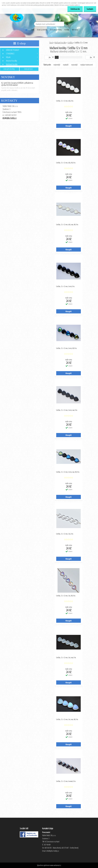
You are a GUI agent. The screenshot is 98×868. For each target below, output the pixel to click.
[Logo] (16, 17)
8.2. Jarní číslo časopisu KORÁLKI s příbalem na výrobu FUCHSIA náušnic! (17, 84)
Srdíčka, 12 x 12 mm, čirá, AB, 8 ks (66, 596)
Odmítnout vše (75, 9)
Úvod (51, 43)
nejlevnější (57, 65)
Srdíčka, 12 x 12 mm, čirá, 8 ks (65, 534)
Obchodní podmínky (56, 30)
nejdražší (66, 65)
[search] (67, 25)
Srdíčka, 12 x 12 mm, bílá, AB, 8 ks (66, 163)
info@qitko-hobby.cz (9, 118)
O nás (33, 30)
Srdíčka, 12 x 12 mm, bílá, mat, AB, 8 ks (67, 224)
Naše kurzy (75, 30)
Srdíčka (70, 43)
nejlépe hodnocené (87, 65)
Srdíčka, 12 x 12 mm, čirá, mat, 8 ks (66, 657)
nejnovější (74, 65)
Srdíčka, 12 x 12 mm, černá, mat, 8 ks (67, 410)
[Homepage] (27, 30)
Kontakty (67, 30)
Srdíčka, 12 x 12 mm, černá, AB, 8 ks (66, 348)
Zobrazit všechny (9, 69)
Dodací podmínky (42, 30)
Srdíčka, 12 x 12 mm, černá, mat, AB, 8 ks (68, 472)
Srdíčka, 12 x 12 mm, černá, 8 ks (65, 286)
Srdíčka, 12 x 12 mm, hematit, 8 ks (66, 781)
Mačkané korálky (60, 43)
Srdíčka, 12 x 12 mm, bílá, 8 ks (65, 101)
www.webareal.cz (56, 865)
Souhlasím (90, 9)
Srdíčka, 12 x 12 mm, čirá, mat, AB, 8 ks (67, 719)
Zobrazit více (28, 69)
